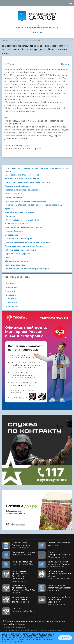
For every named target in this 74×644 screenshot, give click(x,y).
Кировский (10, 295)
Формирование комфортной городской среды (28, 269)
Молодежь (10, 216)
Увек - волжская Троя (15, 265)
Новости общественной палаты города (24, 227)
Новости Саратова (32, 40)
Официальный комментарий (18, 239)
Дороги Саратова (13, 194)
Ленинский (10, 299)
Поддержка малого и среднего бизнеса (24, 246)
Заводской (10, 291)
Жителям (37, 33)
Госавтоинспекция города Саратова (22, 190)
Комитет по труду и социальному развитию (25, 201)
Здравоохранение (14, 197)
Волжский (10, 284)
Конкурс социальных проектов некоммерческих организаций (35, 205)
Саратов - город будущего (18, 254)
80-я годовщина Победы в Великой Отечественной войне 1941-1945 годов (37, 170)
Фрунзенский (11, 306)
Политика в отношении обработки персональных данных (32, 630)
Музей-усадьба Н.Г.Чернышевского (22, 220)
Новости (16, 40)
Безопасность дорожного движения (22, 179)
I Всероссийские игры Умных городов (23, 175)
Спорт (8, 257)
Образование (11, 235)
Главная (5, 40)
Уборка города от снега (16, 261)
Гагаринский (11, 287)
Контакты (8, 627)
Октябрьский (11, 302)
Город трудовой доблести (17, 186)
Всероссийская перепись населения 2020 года (27, 182)
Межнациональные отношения (20, 212)
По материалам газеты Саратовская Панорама (27, 242)
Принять (65, 638)
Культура (9, 209)
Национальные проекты (16, 224)
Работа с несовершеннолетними (21, 250)
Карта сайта (19, 627)
